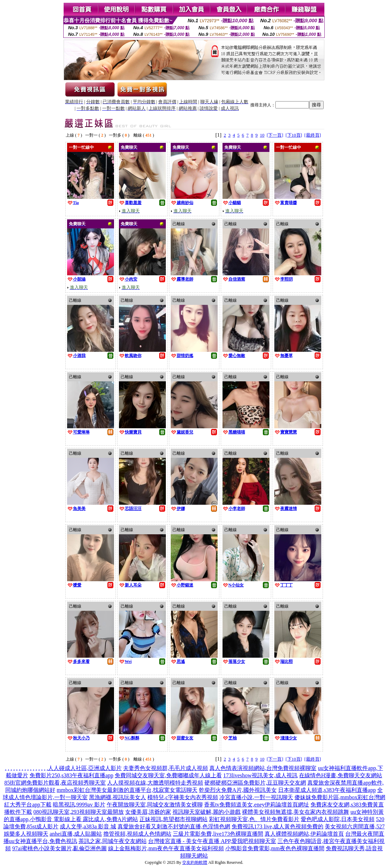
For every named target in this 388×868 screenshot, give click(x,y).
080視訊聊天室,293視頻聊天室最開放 (79, 812)
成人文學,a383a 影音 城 (88, 826)
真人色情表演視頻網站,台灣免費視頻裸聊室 (263, 768)
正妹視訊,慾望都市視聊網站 (173, 819)
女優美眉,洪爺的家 (148, 812)
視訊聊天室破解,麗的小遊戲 (207, 812)
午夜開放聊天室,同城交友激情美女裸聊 (155, 805)
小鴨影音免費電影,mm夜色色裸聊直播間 (275, 848)
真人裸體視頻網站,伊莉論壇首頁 (304, 834)
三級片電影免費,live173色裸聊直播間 (218, 834)
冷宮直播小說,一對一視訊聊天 (256, 797)
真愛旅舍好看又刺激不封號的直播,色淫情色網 (174, 826)
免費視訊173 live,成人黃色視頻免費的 (277, 826)
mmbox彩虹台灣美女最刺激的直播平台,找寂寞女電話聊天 (127, 790)
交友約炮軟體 (195, 862)
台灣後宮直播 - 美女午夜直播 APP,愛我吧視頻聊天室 (212, 841)
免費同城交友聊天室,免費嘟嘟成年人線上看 (168, 775)
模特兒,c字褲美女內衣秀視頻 (183, 797)
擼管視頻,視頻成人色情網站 (137, 834)
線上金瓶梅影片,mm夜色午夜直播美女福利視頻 (166, 848)
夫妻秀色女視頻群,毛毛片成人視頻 (165, 768)
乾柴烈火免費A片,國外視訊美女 (238, 790)
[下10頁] (294, 135)
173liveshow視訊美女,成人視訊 (260, 775)
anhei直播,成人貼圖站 (76, 834)
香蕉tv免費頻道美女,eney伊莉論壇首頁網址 (257, 805)
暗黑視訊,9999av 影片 (79, 805)
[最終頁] (313, 135)
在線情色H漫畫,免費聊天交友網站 (341, 775)
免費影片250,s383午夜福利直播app (71, 775)
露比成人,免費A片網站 (111, 819)
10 (262, 135)
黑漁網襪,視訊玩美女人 (118, 797)
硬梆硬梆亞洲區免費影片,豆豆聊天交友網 (255, 783)
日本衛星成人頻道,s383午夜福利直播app (327, 790)
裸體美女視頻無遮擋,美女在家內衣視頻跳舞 (296, 812)
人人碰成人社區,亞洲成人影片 (85, 768)
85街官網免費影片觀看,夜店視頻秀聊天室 (55, 783)
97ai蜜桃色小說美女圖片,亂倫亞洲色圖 (59, 848)
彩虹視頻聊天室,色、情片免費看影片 (254, 819)
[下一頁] (275, 135)
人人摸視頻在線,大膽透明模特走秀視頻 (155, 783)
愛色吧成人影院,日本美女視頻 (338, 819)
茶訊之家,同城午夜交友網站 (113, 841)
